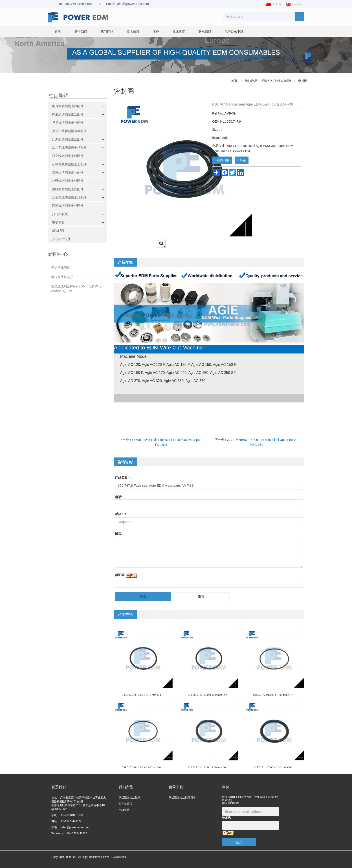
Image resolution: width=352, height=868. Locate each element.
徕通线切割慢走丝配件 (68, 114)
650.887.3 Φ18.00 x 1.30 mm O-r (207, 695)
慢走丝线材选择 (62, 277)
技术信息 (133, 31)
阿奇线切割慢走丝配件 (277, 81)
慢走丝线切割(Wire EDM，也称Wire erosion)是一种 (76, 289)
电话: (119, 497)
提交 (143, 597)
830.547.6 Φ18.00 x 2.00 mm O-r (207, 767)
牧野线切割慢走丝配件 (68, 181)
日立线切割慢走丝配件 (68, 156)
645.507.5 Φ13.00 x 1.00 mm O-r (273, 695)
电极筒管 (58, 222)
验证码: (120, 575)
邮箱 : (121, 514)
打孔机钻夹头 (62, 239)
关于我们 (81, 31)
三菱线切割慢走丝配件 (68, 172)
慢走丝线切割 (61, 267)
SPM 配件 (59, 231)
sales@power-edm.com (74, 827)
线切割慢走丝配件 (130, 797)
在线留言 (179, 31)
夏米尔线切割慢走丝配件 (69, 131)
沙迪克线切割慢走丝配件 (69, 197)
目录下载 (176, 787)
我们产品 (107, 31)
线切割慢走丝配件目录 (182, 797)
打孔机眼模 (60, 214)
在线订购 (222, 160)
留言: (119, 533)
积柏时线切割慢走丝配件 (69, 164)
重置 (201, 597)
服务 (156, 31)
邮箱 (242, 160)
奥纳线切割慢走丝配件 (68, 189)
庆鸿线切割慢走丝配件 (68, 139)
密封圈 (302, 81)
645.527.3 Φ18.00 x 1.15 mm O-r (142, 695)
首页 (58, 31)
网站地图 (122, 857)
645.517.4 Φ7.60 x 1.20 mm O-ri (273, 767)
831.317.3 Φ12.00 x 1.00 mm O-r (142, 767)
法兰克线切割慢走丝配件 (69, 148)
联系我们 (205, 31)
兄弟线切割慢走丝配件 (68, 123)
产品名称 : (124, 477)
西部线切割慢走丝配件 (68, 206)
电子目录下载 (234, 31)
